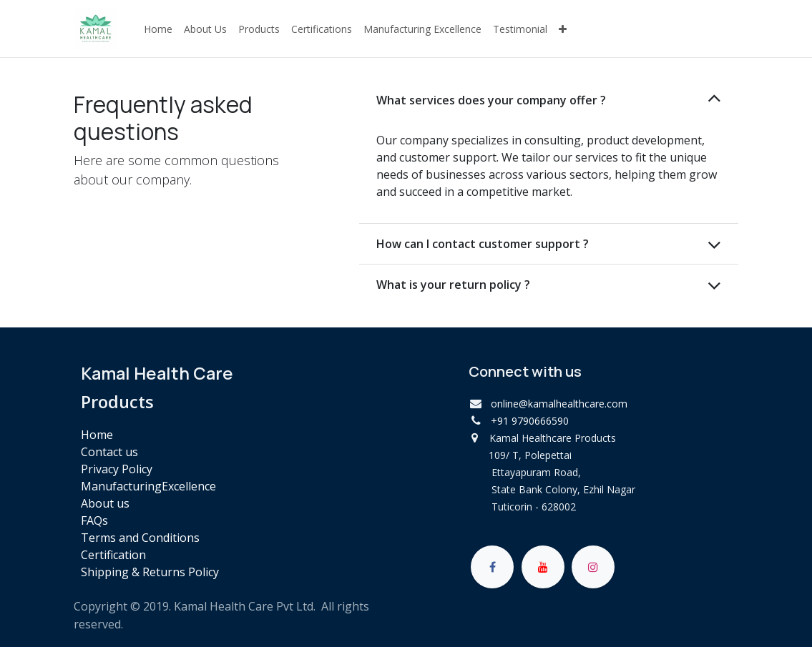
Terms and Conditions (140, 538)
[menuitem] (158, 29)
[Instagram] (593, 567)
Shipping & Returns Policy (150, 572)
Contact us (109, 452)
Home (97, 435)
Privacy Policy (117, 469)
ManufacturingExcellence (148, 486)
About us (105, 503)
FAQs (94, 520)
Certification (113, 555)
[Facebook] (492, 567)
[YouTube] (543, 567)
